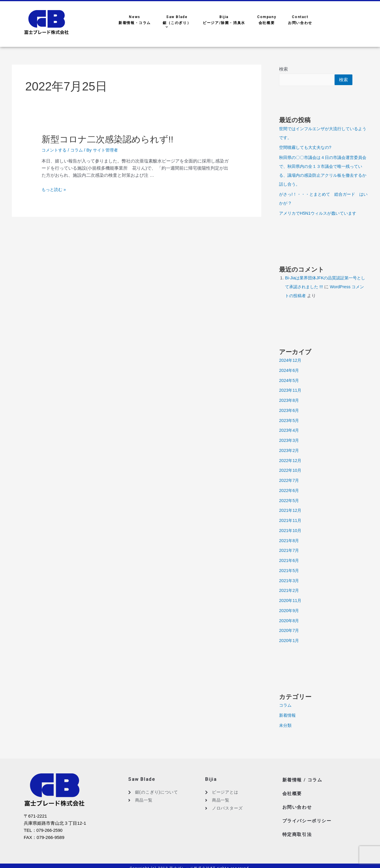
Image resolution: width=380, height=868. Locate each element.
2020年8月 (290, 621)
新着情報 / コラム (303, 780)
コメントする (55, 150)
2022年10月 (291, 471)
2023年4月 (290, 431)
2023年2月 (290, 451)
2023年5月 (290, 421)
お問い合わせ (298, 804)
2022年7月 (290, 481)
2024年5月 (290, 381)
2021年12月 (291, 511)
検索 (284, 69)
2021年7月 (290, 551)
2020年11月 (291, 601)
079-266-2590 (50, 831)
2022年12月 (291, 461)
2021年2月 (290, 591)
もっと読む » (55, 189)
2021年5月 (290, 571)
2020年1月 (290, 641)
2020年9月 (290, 611)
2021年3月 (290, 581)
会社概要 (293, 792)
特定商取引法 (298, 827)
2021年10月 (291, 531)
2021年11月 (291, 521)
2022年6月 (290, 491)
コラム (79, 150)
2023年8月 (290, 401)
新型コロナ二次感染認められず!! (111, 139)
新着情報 (288, 716)
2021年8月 (290, 541)
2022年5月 (290, 501)
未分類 (286, 726)
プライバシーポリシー (308, 815)
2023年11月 (291, 391)
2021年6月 (290, 561)
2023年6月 (290, 411)
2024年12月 (291, 361)
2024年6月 (290, 371)
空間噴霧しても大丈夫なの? (307, 148)
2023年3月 (290, 441)
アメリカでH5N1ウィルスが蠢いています (320, 214)
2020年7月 (290, 631)
